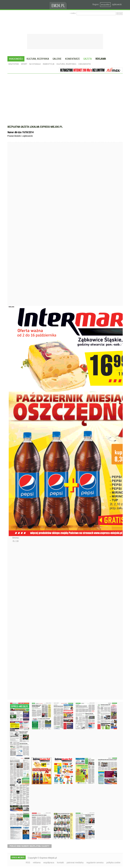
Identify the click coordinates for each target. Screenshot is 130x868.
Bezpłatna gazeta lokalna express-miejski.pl (35, 127)
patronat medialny (75, 863)
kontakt (60, 863)
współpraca (49, 863)
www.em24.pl (59, 5)
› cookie (73, 13)
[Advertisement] (65, 96)
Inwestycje (49, 64)
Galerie (57, 59)
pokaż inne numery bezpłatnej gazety (30, 846)
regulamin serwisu (95, 863)
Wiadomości (16, 59)
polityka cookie (113, 863)
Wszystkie (14, 64)
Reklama (101, 59)
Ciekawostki (85, 64)
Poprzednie (14, 230)
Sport (24, 64)
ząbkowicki (117, 4)
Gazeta (88, 59)
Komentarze (72, 59)
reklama (37, 863)
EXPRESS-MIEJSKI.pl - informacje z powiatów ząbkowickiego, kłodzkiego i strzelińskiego (29, 5)
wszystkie (105, 5)
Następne (14, 622)
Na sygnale (35, 64)
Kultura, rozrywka (38, 59)
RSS (28, 863)
